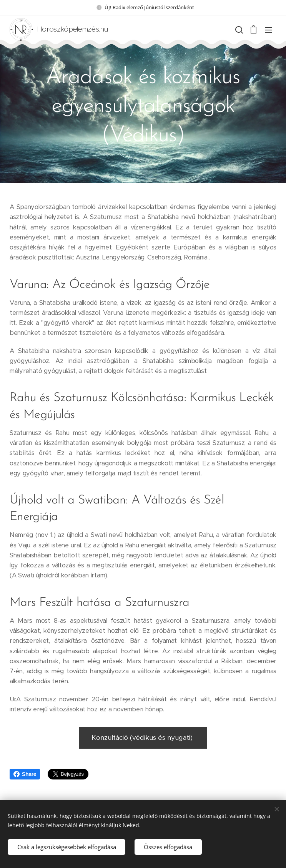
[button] (238, 30)
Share (25, 774)
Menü (269, 30)
